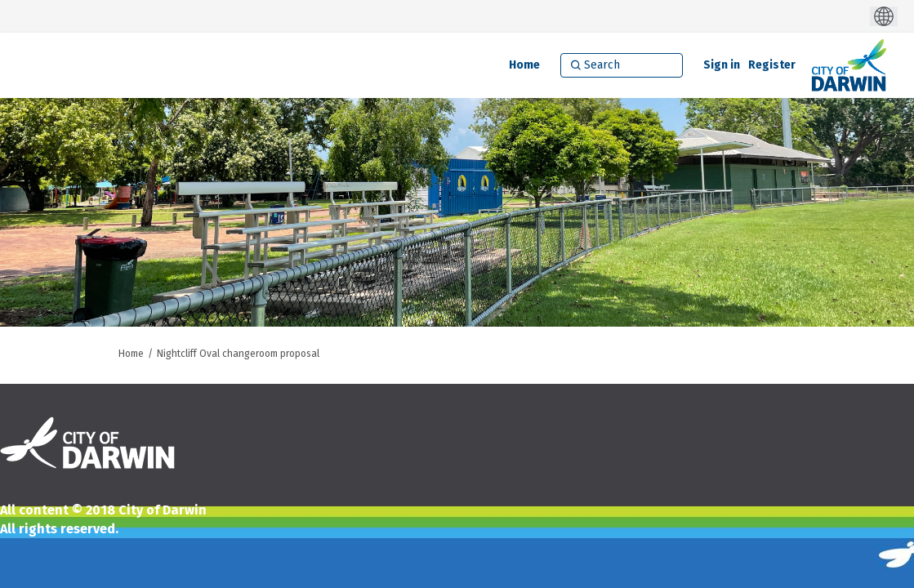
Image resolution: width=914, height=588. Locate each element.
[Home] (524, 65)
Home (131, 354)
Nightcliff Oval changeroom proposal (238, 354)
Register (772, 65)
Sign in (722, 65)
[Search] (622, 65)
